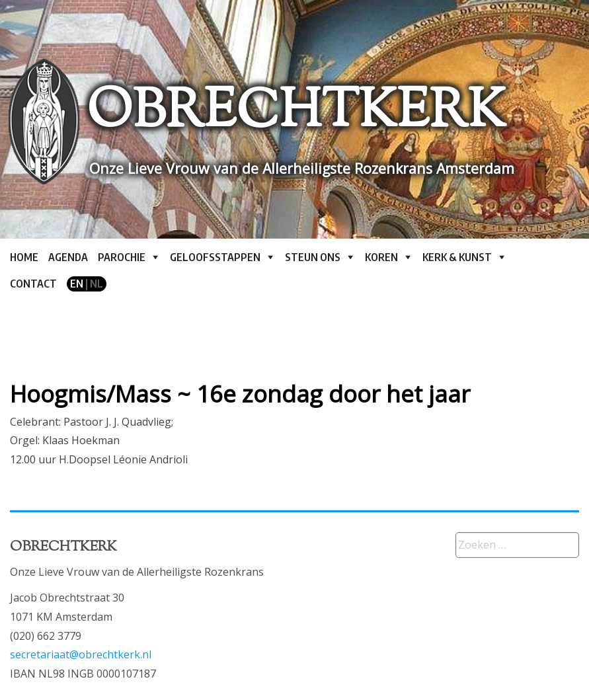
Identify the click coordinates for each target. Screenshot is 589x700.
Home (24, 257)
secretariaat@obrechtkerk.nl (81, 654)
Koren (381, 257)
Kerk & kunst (457, 257)
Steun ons (313, 257)
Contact (33, 284)
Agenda (68, 257)
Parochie (122, 257)
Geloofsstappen (215, 257)
